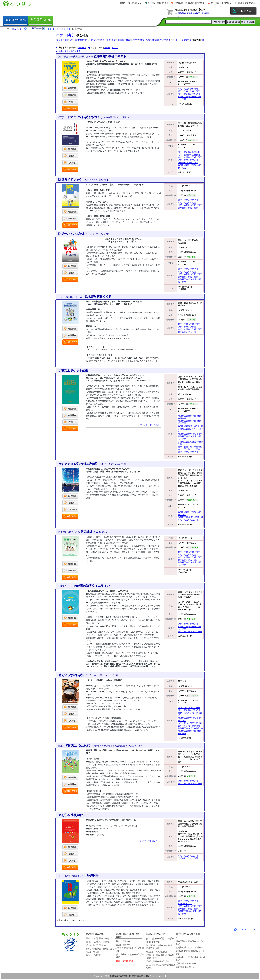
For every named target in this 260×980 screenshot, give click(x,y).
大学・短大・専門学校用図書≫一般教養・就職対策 (190, 724)
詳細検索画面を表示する (69, 51)
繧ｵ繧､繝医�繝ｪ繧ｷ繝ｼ (157, 961)
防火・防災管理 (92, 40)
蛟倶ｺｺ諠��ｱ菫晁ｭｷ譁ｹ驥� (160, 938)
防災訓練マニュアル (83, 531)
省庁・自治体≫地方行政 (189, 152)
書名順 (107, 48)
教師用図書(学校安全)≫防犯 (191, 434)
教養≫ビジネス (185, 903)
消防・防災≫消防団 (187, 203)
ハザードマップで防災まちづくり (94, 117)
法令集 (60, 40)
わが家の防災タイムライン (84, 586)
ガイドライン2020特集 (182, 40)
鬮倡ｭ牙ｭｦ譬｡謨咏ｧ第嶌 (98, 938)
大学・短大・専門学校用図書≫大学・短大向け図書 (190, 448)
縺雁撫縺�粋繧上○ (247, 3)
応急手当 (135, 40)
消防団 (167, 40)
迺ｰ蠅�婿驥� (153, 942)
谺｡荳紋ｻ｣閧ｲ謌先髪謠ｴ (157, 952)
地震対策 (79, 876)
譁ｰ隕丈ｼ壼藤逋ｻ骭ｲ (158, 3)
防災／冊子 (105, 40)
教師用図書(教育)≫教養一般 (191, 426)
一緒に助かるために (103, 745)
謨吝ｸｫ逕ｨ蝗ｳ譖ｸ (94, 955)
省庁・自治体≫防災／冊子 (190, 94)
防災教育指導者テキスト (92, 56)
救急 (128, 40)
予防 (75, 40)
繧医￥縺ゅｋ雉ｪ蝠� (221, 3)
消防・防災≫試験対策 (188, 89)
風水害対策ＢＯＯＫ (85, 297)
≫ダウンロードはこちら (149, 425)
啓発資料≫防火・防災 (188, 163)
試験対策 (159, 40)
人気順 (115, 48)
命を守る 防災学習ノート (75, 815)
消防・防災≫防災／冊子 (189, 91)
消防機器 (121, 40)
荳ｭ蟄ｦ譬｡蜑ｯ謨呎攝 (96, 945)
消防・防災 (59, 29)
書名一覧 (82, 48)
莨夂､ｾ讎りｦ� (123, 941)
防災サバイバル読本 (85, 234)
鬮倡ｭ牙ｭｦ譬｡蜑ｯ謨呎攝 (98, 942)
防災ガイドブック (85, 180)
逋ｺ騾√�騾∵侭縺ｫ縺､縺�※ (190, 947)
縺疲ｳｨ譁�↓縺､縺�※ (131, 3)
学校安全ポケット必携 (73, 370)
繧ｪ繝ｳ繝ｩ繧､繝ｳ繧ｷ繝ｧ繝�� (189, 3)
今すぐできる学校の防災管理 (94, 464)
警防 (114, 40)
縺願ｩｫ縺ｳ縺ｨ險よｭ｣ (126, 961)
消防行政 (68, 40)
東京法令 (17, 29)
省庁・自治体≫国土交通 (189, 155)
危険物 (81, 40)
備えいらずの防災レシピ (89, 675)
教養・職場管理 (147, 40)
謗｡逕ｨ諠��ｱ (123, 945)
